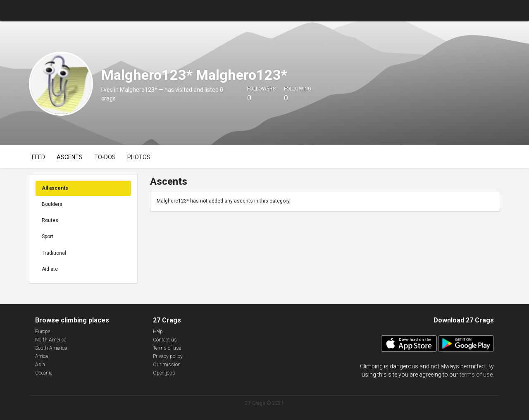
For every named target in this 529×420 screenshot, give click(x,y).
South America (51, 348)
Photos (139, 157)
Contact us (165, 340)
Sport (48, 236)
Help (158, 332)
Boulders (52, 204)
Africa (42, 356)
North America (51, 340)
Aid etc (50, 269)
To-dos (105, 157)
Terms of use (167, 348)
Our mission (167, 365)
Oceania (44, 373)
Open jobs (164, 373)
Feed (38, 157)
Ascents (70, 157)
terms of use (476, 375)
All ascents (55, 188)
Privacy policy (168, 356)
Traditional (54, 253)
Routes (50, 220)
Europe (43, 332)
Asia (40, 365)
